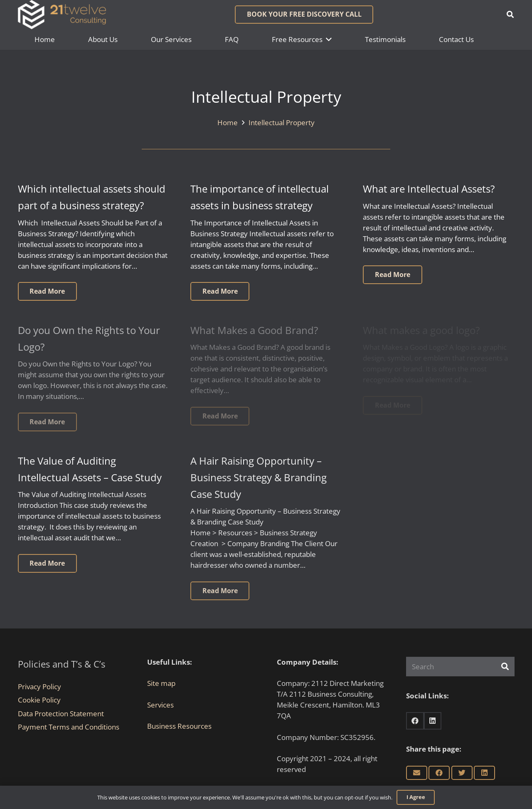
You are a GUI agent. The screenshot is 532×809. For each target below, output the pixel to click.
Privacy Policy (39, 687)
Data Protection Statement (61, 714)
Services (160, 705)
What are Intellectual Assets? (429, 189)
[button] (510, 15)
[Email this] (417, 773)
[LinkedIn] (433, 721)
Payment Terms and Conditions (69, 727)
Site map (161, 683)
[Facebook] (415, 721)
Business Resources (179, 726)
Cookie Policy (39, 700)
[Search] (460, 667)
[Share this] (439, 773)
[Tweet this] (462, 773)
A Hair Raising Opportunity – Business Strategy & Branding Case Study (259, 477)
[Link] (62, 15)
